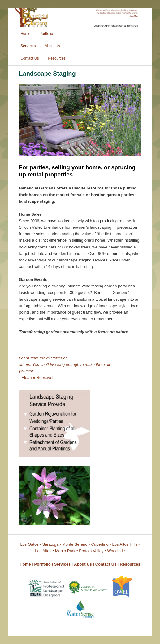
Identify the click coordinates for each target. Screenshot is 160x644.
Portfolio (46, 34)
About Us (52, 46)
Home (25, 34)
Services (28, 46)
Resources (57, 58)
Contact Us (30, 58)
